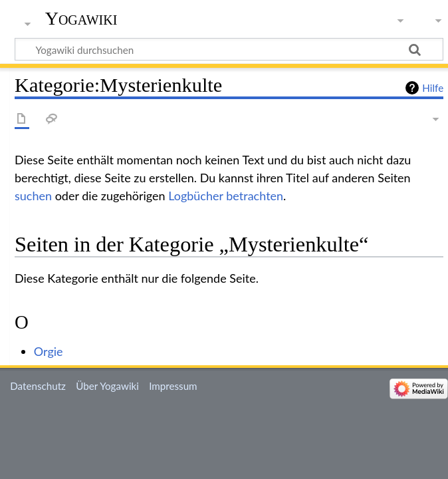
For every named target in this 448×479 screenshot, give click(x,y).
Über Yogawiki (107, 386)
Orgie (49, 351)
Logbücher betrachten (226, 196)
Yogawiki (81, 18)
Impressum (173, 386)
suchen (33, 196)
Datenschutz (38, 386)
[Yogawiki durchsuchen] (229, 49)
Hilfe (433, 88)
